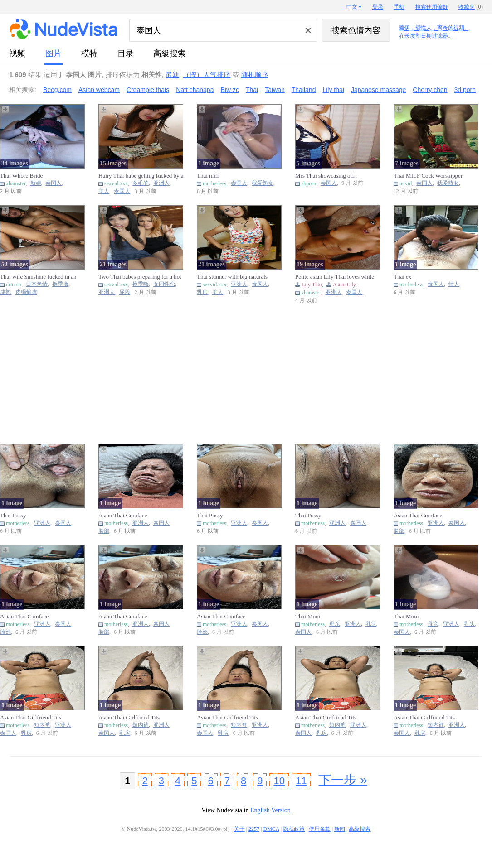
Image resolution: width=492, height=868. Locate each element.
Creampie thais (148, 90)
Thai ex (402, 277)
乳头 (371, 624)
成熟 (5, 292)
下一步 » (343, 780)
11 (301, 781)
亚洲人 (161, 183)
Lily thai (333, 90)
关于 (239, 829)
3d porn (465, 90)
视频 (17, 53)
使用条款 (320, 829)
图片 (54, 53)
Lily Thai (312, 285)
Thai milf (208, 176)
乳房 (202, 292)
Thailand (304, 90)
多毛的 (141, 183)
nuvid (406, 183)
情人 (454, 284)
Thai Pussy (13, 515)
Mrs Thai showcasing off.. (326, 176)
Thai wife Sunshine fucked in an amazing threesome (38, 277)
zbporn (309, 183)
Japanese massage (378, 90)
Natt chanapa (195, 90)
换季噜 (60, 284)
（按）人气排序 (207, 75)
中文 (352, 7)
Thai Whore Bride (21, 176)
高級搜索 (170, 53)
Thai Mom (308, 616)
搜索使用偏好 (432, 7)
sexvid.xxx (116, 183)
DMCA (271, 829)
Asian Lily (344, 285)
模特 (89, 53)
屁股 (125, 292)
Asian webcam (99, 90)
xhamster (16, 183)
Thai (252, 90)
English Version (270, 810)
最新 (172, 75)
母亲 (335, 624)
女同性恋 (164, 284)
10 (279, 781)
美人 (104, 191)
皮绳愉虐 (26, 292)
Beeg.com (57, 90)
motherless (214, 183)
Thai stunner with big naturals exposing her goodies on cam (232, 277)
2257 (254, 829)
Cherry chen (430, 90)
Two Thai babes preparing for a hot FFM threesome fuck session (140, 277)
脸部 (104, 531)
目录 (126, 53)
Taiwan (275, 90)
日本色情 (37, 284)
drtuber (14, 285)
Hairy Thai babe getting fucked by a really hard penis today (141, 176)
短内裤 (42, 725)
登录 (378, 7)
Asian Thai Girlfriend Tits (31, 717)
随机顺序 (255, 75)
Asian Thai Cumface (123, 515)
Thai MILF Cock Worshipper (428, 176)
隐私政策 (294, 829)
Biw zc (229, 90)
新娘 (36, 183)
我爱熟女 (263, 183)
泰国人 (54, 183)
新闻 (340, 829)
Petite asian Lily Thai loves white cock (335, 277)
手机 (399, 7)
